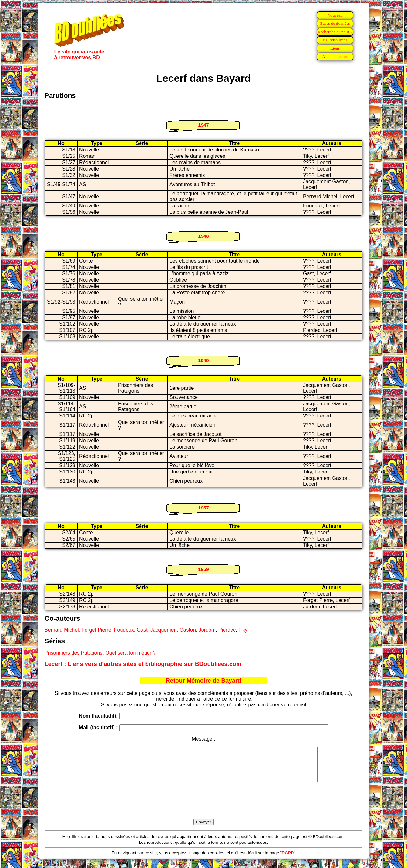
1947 (203, 125)
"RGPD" (288, 860)
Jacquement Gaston (173, 630)
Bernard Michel (62, 630)
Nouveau (335, 15)
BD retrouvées (335, 40)
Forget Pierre (97, 630)
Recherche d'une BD (335, 32)
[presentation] (203, 808)
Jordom (207, 630)
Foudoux (124, 630)
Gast (142, 630)
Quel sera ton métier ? (130, 653)
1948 (203, 236)
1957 (203, 508)
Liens (335, 48)
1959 (203, 569)
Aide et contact (335, 56)
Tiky (243, 630)
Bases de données (335, 23)
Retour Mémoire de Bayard (203, 680)
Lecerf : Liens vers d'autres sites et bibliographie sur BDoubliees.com (143, 664)
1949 (203, 360)
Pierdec (227, 630)
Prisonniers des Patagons (73, 653)
